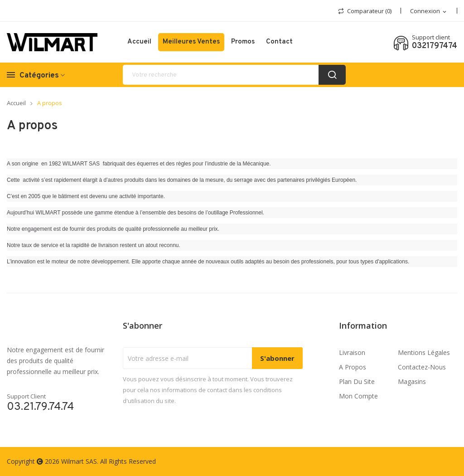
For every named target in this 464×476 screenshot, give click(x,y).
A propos (353, 367)
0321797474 (435, 46)
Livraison (352, 352)
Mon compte (358, 396)
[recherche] (234, 75)
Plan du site (357, 381)
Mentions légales (424, 352)
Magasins (412, 381)
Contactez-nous (422, 367)
